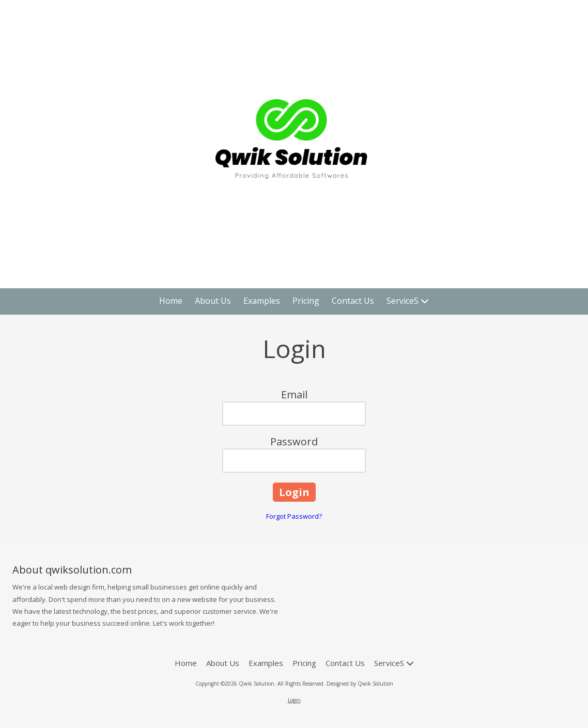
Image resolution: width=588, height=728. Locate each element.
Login (294, 700)
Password (294, 442)
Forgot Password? (294, 516)
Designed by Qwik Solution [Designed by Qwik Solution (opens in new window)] (360, 684)
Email (294, 394)
